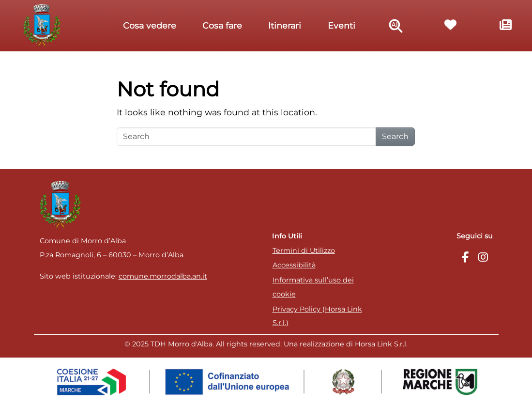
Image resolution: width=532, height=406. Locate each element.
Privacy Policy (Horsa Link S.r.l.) (317, 316)
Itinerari (285, 25)
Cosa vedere (150, 25)
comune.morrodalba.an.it (163, 276)
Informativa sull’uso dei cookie (313, 287)
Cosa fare (222, 25)
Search (395, 136)
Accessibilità (294, 265)
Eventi (342, 25)
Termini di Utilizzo (304, 250)
